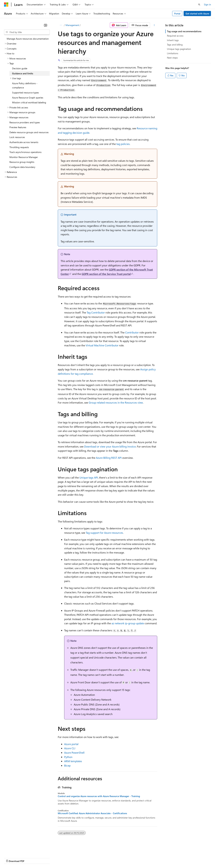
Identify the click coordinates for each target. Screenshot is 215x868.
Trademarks (139, 858)
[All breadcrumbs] (61, 25)
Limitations (173, 53)
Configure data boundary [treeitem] (22, 167)
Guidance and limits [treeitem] (23, 73)
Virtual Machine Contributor (102, 345)
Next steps (172, 58)
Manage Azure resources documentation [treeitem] (28, 39)
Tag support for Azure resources (104, 533)
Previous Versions (30, 858)
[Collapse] (46, 25)
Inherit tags (173, 40)
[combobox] (27, 32)
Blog (46, 858)
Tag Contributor (96, 312)
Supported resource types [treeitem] (25, 93)
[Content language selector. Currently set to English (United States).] (19, 850)
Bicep (67, 765)
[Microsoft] (6, 5)
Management (72, 25)
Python (68, 757)
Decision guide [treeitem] (20, 68)
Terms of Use (123, 858)
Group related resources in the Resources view (116, 402)
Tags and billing (175, 45)
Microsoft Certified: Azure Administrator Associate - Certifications (92, 813)
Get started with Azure (197, 14)
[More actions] (154, 25)
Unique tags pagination (179, 49)
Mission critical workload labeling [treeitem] (29, 102)
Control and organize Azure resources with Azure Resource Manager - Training (99, 796)
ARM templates (73, 761)
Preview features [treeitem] (18, 127)
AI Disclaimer (11, 858)
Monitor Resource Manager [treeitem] (24, 157)
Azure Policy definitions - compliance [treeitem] (25, 85)
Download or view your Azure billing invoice (110, 446)
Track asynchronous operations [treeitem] (25, 152)
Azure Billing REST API (109, 458)
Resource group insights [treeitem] (22, 162)
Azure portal (71, 744)
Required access (175, 36)
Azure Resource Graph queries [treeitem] (28, 98)
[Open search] (199, 5)
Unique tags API (89, 477)
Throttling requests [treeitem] (19, 147)
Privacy (73, 858)
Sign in (207, 4)
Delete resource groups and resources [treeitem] (29, 132)
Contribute (60, 858)
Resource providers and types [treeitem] (25, 122)
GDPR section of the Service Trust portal (106, 274)
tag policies (123, 144)
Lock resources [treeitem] (17, 137)
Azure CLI (70, 748)
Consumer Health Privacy (96, 858)
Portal (177, 14)
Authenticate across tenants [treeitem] (24, 142)
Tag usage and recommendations (184, 31)
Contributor (132, 332)
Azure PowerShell (74, 753)
